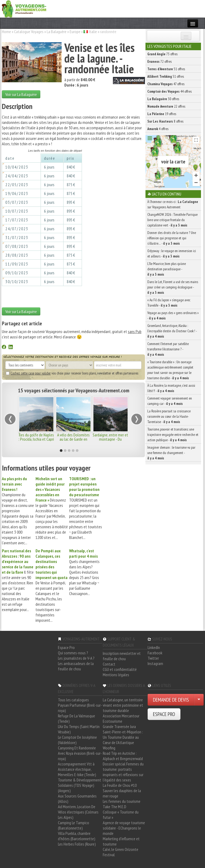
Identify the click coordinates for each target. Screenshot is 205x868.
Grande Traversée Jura (119, 726)
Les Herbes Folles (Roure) (77, 844)
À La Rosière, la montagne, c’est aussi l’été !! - (171, 388)
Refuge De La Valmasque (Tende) (76, 718)
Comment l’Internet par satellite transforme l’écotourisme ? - (168, 349)
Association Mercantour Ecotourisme (121, 718)
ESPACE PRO (164, 714)
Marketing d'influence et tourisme (121, 841)
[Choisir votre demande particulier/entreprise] (199, 700)
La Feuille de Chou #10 (120, 785)
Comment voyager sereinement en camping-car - (170, 401)
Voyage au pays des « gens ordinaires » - (173, 315)
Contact (109, 664)
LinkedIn (154, 647)
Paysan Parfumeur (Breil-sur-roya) (80, 708)
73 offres (162, 54)
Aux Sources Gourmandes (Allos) (77, 799)
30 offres (163, 99)
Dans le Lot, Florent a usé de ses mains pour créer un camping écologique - (173, 287)
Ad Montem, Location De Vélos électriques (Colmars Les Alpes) (78, 812)
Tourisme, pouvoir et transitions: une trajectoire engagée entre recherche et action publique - (173, 435)
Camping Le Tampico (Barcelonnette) (74, 825)
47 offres (166, 84)
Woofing (109, 748)
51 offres (166, 69)
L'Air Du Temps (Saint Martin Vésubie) (79, 729)
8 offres (165, 121)
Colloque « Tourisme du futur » (121, 815)
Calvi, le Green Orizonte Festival (121, 852)
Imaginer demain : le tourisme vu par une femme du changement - (171, 453)
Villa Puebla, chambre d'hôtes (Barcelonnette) (77, 836)
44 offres (169, 91)
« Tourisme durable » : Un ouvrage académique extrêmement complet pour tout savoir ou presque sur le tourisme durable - (170, 370)
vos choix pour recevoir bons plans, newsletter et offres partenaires (72, 373)
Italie (93, 32)
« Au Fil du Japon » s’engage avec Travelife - (169, 303)
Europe (75, 32)
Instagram (155, 663)
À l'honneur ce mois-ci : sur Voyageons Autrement (173, 204)
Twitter (153, 658)
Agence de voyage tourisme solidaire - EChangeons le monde (124, 828)
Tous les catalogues (73, 700)
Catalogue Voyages (29, 32)
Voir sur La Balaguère (21, 94)
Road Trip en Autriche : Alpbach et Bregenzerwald (123, 756)
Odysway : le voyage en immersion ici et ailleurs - (172, 253)
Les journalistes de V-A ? (76, 658)
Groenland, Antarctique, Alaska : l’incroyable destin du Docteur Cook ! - (172, 331)
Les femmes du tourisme (122, 801)
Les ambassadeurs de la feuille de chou (76, 666)
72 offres (159, 61)
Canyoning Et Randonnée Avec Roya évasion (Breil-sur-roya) (80, 753)
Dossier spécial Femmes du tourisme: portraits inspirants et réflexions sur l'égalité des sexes (123, 772)
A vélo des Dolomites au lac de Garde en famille (73, 439)
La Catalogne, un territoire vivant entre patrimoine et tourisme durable (123, 705)
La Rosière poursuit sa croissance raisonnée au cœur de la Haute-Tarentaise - (169, 416)
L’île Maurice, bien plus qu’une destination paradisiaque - (167, 269)
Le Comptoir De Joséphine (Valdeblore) (77, 740)
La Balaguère (57, 32)
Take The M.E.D (115, 807)
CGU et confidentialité (120, 669)
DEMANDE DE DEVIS (171, 700)
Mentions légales (116, 675)
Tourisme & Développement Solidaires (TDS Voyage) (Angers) (80, 785)
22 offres (166, 106)
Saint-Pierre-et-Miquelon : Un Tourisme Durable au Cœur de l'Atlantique (123, 737)
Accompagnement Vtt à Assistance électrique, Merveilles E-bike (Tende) (77, 769)
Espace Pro (66, 647)
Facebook (155, 653)
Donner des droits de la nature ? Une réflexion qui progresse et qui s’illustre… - (172, 238)
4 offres (158, 129)
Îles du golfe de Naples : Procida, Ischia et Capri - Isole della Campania (36, 439)
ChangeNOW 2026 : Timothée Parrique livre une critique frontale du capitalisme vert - (172, 220)
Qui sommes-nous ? (73, 653)
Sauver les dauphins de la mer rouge (122, 793)
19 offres (162, 114)
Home (6, 32)
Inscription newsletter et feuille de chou (122, 656)
